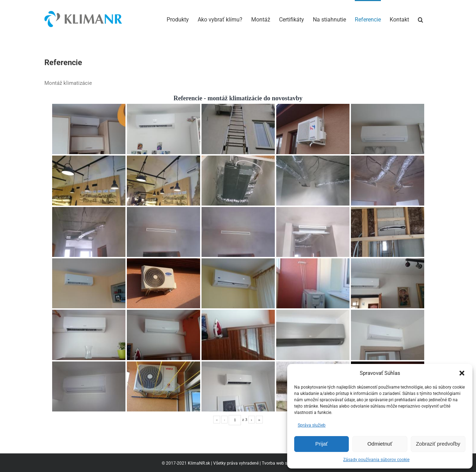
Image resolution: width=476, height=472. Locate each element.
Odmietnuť (380, 444)
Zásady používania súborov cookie (376, 460)
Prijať (322, 444)
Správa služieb (312, 425)
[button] (462, 373)
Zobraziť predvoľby (438, 444)
